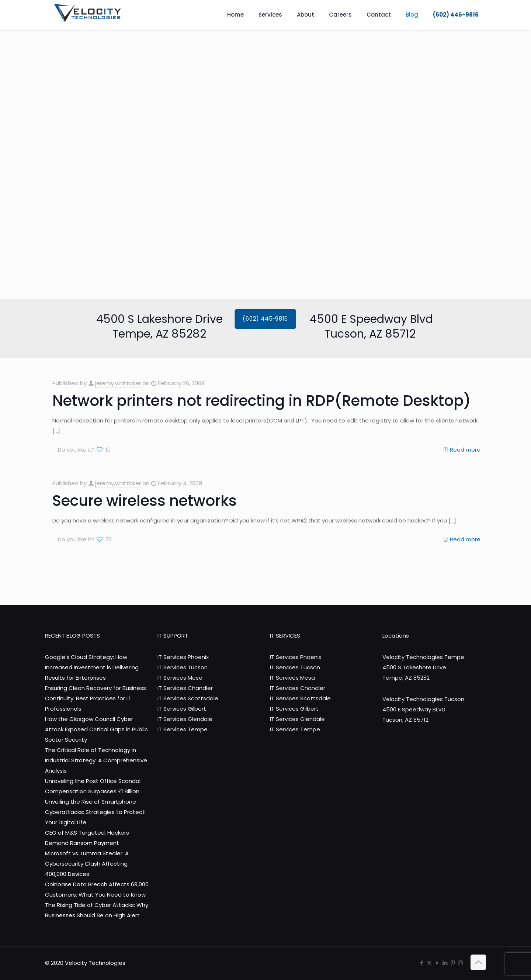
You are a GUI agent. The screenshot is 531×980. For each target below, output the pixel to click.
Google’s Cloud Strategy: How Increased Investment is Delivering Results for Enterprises (92, 667)
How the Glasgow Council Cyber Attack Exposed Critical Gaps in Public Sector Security (96, 729)
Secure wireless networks (145, 501)
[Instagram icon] (460, 963)
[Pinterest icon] (453, 963)
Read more (465, 450)
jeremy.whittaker (118, 383)
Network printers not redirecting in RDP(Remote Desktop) (262, 401)
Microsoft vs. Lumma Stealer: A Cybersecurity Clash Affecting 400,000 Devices (87, 864)
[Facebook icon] (422, 963)
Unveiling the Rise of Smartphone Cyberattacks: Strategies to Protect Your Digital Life (95, 812)
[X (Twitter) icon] (429, 963)
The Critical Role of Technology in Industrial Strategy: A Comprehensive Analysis (96, 760)
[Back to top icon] (478, 962)
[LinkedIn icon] (445, 963)
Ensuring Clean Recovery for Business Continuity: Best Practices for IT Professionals (96, 698)
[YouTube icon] (437, 963)
